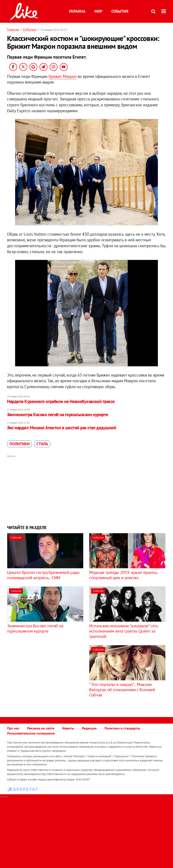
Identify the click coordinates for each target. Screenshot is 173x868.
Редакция (89, 728)
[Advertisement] (87, 489)
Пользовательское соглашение (31, 733)
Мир (98, 11)
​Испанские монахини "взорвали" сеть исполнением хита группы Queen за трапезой (123, 631)
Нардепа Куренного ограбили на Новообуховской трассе (61, 401)
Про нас (13, 728)
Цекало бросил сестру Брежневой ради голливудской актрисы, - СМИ (43, 575)
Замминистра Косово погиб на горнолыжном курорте (58, 415)
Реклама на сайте (41, 728)
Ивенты (68, 728)
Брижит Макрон (63, 76)
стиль (42, 444)
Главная (13, 30)
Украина (77, 11)
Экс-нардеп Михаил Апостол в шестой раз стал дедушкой (62, 428)
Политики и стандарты (122, 728)
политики (20, 444)
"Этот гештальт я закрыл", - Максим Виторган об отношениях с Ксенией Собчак (122, 690)
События (120, 11)
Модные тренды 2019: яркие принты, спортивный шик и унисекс (123, 575)
